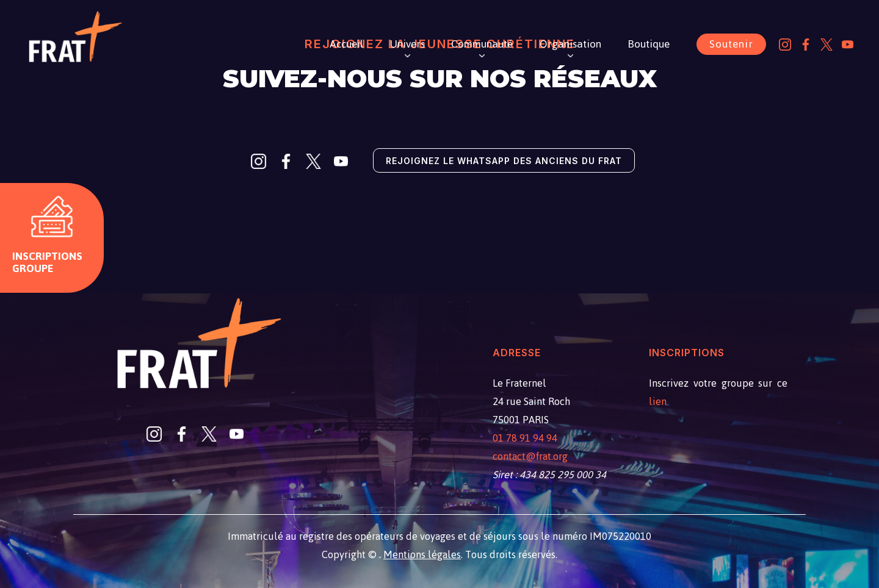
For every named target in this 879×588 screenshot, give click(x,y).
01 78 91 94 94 (525, 438)
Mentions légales (422, 554)
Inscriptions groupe (47, 262)
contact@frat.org (530, 456)
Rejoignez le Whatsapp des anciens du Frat (504, 161)
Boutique (649, 44)
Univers (407, 44)
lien (658, 401)
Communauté (482, 44)
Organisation (570, 44)
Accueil (346, 44)
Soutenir (731, 44)
